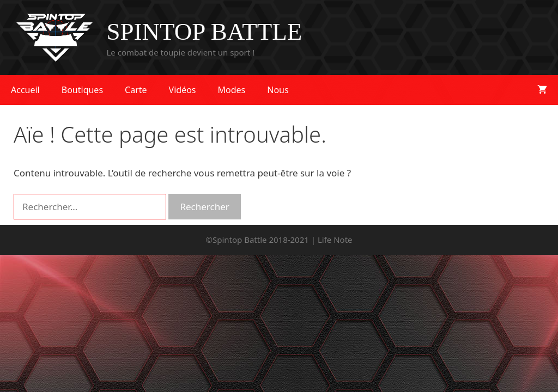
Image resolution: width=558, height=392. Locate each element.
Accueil (25, 90)
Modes (232, 90)
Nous (278, 90)
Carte (136, 90)
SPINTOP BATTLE (205, 32)
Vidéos (183, 90)
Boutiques (82, 90)
